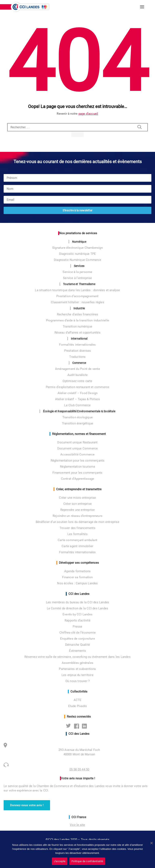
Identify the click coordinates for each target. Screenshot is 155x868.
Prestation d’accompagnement (77, 296)
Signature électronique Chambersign (77, 248)
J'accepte (60, 861)
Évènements (77, 651)
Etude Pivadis (78, 706)
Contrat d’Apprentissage (78, 479)
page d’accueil (88, 114)
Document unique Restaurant (77, 442)
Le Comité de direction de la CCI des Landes (78, 608)
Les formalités (77, 534)
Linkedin (85, 726)
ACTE (78, 700)
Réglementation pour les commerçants (78, 461)
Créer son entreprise (77, 504)
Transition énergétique (77, 423)
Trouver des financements (77, 528)
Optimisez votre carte (77, 381)
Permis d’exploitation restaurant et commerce (78, 387)
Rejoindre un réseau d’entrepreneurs (77, 516)
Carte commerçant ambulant (77, 540)
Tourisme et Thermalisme (79, 284)
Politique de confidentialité (87, 861)
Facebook (78, 726)
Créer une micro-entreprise (77, 498)
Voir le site (77, 825)
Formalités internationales (77, 345)
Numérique (79, 242)
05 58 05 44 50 (79, 769)
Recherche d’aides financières (78, 314)
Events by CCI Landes (77, 614)
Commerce (79, 363)
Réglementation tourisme (77, 467)
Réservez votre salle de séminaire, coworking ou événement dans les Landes (77, 657)
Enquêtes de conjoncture (77, 639)
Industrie (79, 308)
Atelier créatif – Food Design (78, 393)
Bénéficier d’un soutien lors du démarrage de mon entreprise (77, 522)
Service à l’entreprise (77, 278)
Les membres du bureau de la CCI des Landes (77, 602)
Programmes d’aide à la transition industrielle (77, 320)
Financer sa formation (77, 577)
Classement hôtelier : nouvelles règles (77, 302)
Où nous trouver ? (77, 681)
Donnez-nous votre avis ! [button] (27, 805)
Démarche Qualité (77, 645)
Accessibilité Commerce (77, 454)
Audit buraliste (77, 375)
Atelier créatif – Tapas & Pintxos (78, 399)
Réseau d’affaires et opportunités (77, 333)
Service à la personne (77, 272)
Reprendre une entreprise (78, 510)
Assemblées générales (77, 663)
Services (79, 266)
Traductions (77, 357)
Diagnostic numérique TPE (78, 254)
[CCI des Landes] (30, 7)
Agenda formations (77, 571)
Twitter (70, 726)
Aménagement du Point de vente (77, 369)
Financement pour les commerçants (77, 473)
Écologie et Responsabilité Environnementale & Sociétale (79, 411)
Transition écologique (77, 417)
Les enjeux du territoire (77, 675)
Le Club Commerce (77, 405)
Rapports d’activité (77, 620)
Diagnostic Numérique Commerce (77, 260)
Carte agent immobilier (77, 546)
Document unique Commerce (78, 448)
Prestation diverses (78, 351)
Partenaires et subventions (77, 669)
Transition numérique (77, 326)
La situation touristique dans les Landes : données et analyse (77, 290)
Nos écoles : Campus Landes (77, 583)
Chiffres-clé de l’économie (77, 633)
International (79, 339)
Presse (77, 627)
